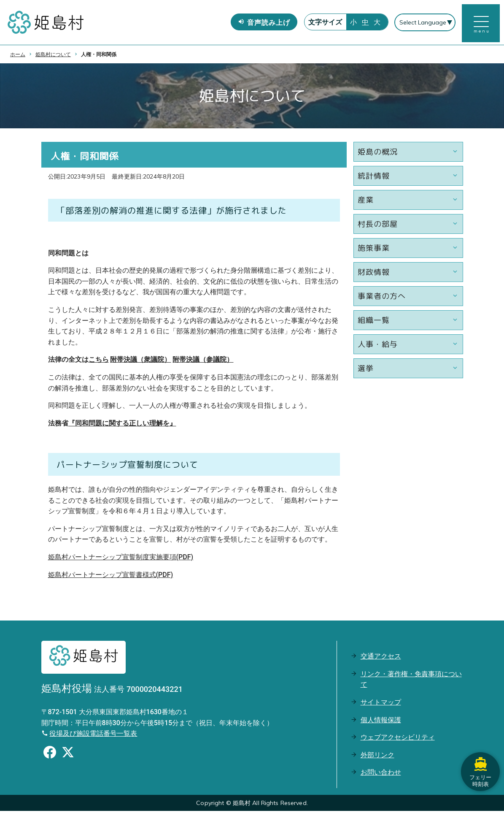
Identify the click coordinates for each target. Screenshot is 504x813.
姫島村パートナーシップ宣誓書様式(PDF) (111, 576)
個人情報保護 (381, 722)
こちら (99, 362)
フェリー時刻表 (479, 758)
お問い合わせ (381, 774)
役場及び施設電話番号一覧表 (93, 736)
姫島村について (53, 56)
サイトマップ (381, 704)
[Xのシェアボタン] (68, 756)
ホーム (18, 56)
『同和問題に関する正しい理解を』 (122, 425)
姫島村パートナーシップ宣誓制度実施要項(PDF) (121, 559)
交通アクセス (381, 658)
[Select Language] (424, 24)
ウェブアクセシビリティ (398, 739)
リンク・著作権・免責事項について (411, 681)
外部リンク (377, 757)
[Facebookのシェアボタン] (50, 756)
